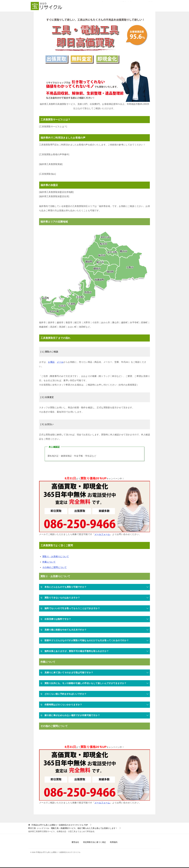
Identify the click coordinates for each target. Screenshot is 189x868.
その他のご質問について (54, 567)
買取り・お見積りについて (56, 556)
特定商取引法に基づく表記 (95, 842)
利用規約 (114, 842)
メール (60, 362)
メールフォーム (102, 534)
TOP (60, 825)
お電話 (51, 362)
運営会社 (75, 842)
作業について (49, 562)
